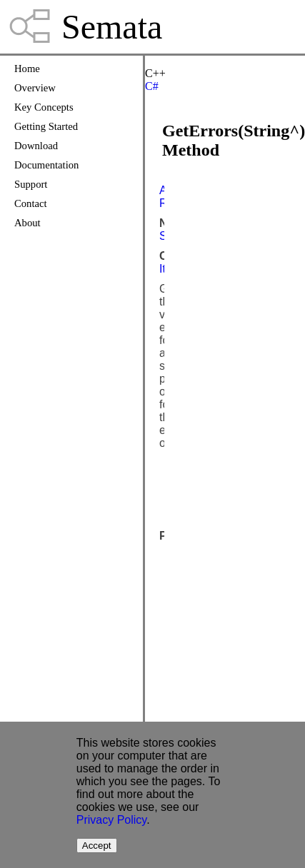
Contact (31, 203)
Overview (35, 88)
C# (152, 86)
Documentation (46, 165)
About (27, 223)
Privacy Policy (111, 820)
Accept (97, 846)
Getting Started (46, 126)
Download (36, 146)
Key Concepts (44, 107)
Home (27, 69)
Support (31, 184)
